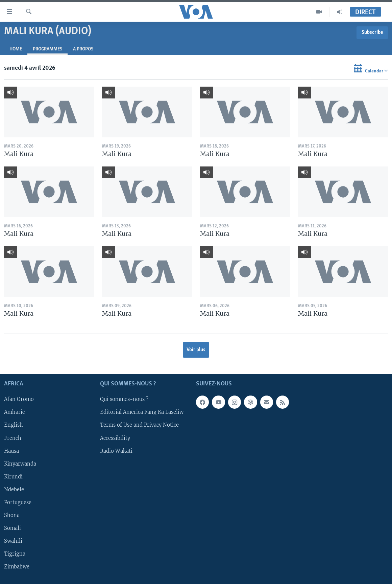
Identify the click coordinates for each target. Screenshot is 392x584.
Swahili (13, 541)
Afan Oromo (19, 399)
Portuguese (18, 502)
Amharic (14, 412)
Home (16, 49)
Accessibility (115, 438)
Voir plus (196, 350)
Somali (13, 528)
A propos (83, 49)
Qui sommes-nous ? (124, 399)
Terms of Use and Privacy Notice (139, 425)
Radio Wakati (116, 451)
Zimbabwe (17, 567)
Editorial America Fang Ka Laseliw (142, 412)
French (13, 438)
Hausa (11, 451)
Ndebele (14, 489)
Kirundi (13, 476)
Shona (12, 515)
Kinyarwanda (20, 464)
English (14, 425)
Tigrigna (15, 554)
